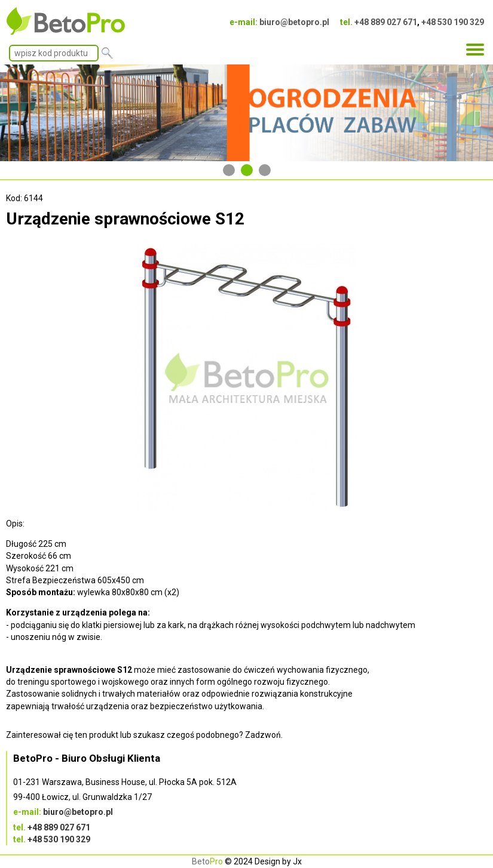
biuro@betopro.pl (294, 22)
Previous (15, 113)
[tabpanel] (246, 113)
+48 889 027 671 (386, 22)
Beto (207, 861)
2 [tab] (247, 170)
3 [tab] (265, 170)
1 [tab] (229, 170)
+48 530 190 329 (453, 22)
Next (478, 113)
